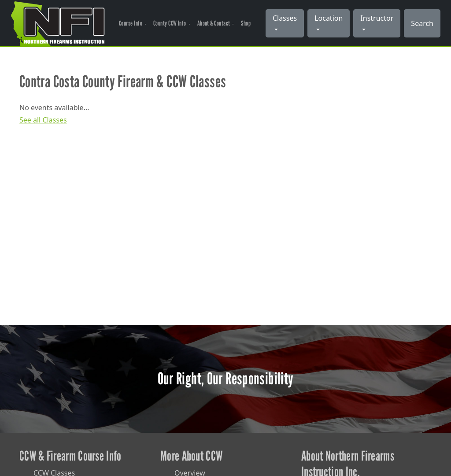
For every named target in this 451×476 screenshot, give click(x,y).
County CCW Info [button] (170, 23)
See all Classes (43, 120)
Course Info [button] (131, 23)
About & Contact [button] (214, 23)
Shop (246, 23)
